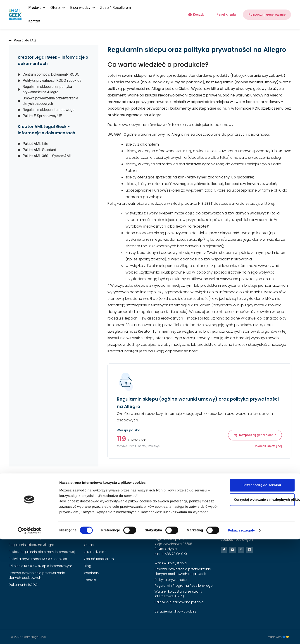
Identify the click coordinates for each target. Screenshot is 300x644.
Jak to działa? (95, 552)
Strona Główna (96, 531)
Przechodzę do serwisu (262, 590)
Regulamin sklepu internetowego (35, 531)
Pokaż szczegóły (241, 635)
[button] (37, 8)
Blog (88, 566)
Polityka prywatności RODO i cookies (38, 559)
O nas (89, 545)
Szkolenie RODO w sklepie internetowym (40, 566)
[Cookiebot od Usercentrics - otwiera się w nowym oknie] (29, 635)
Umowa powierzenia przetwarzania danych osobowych (37, 575)
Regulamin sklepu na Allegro (31, 545)
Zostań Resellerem (99, 559)
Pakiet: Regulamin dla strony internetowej (42, 552)
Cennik (89, 538)
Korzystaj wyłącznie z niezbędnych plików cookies (264, 604)
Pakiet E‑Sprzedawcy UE (27, 538)
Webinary (92, 573)
